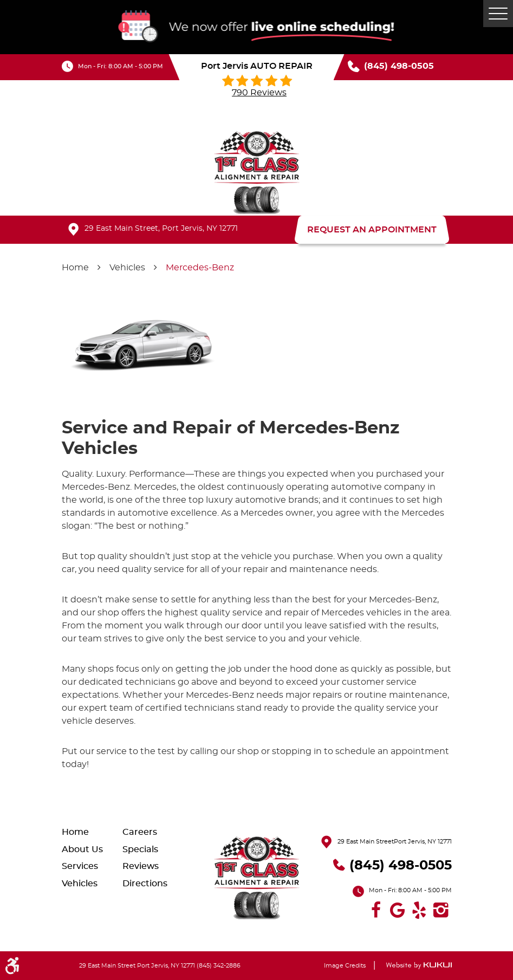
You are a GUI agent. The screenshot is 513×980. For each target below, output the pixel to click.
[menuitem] (92, 832)
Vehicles (127, 268)
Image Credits (345, 966)
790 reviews (259, 93)
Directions (145, 884)
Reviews (141, 866)
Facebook (376, 910)
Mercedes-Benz (200, 268)
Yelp (419, 910)
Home (75, 268)
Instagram (441, 910)
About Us (82, 849)
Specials (140, 849)
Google (398, 910)
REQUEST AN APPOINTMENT (372, 230)
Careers (140, 832)
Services (80, 866)
